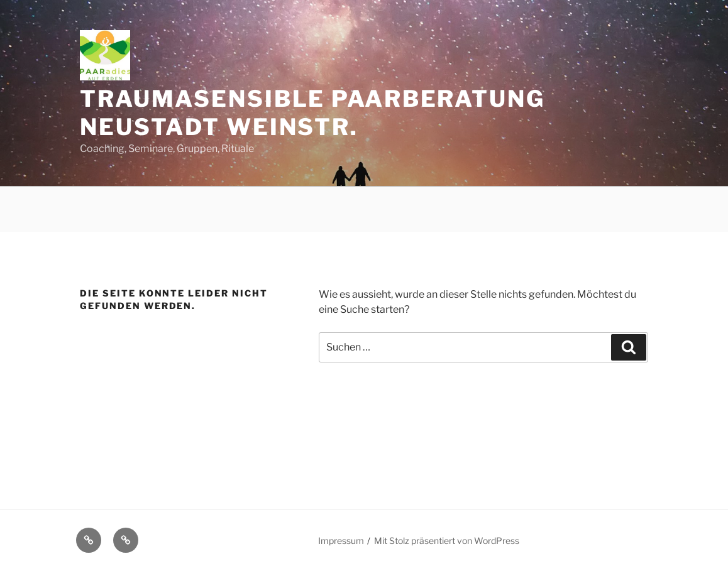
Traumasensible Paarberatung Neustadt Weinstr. (312, 113)
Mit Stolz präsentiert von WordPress (447, 541)
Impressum (341, 541)
